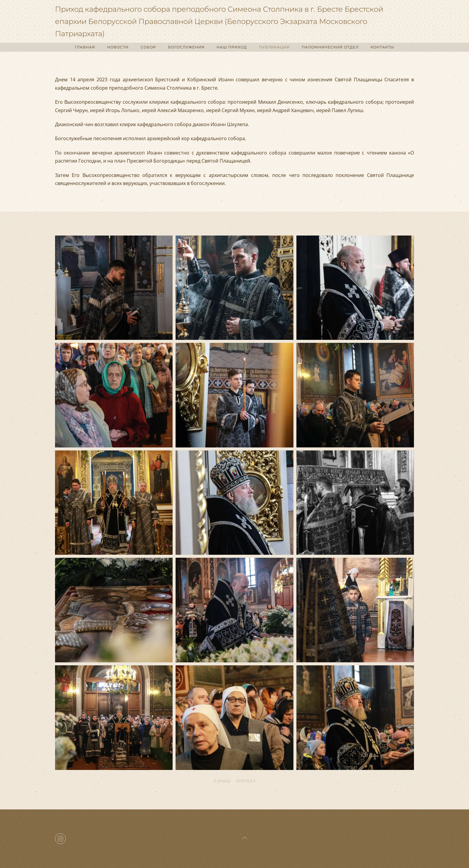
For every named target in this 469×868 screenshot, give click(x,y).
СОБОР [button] (148, 47)
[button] (114, 288)
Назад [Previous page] (222, 781)
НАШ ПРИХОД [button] (232, 47)
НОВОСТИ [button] (118, 47)
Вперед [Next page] (246, 781)
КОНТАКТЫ (382, 47)
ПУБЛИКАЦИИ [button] (274, 47)
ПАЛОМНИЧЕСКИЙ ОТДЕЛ (330, 47)
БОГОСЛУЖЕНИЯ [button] (186, 47)
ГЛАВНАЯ (85, 47)
